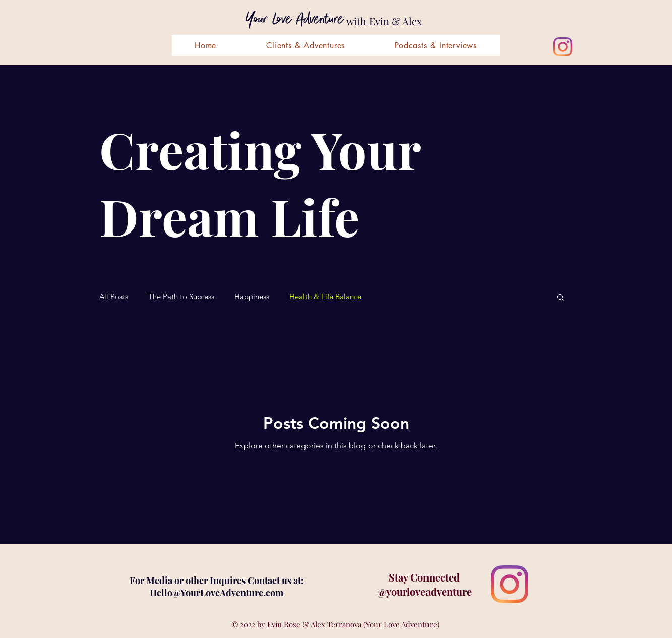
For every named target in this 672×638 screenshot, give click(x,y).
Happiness (252, 297)
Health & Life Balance (325, 297)
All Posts (114, 297)
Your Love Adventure (294, 19)
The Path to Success (181, 297)
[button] (560, 298)
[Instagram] (563, 47)
